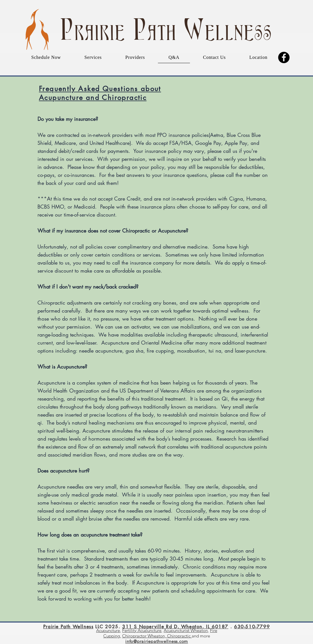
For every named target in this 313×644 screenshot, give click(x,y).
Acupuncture (108, 630)
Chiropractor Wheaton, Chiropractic (157, 636)
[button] (93, 57)
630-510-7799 (252, 627)
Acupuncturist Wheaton (186, 630)
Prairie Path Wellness (68, 627)
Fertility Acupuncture (142, 630)
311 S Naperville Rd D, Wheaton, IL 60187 (175, 627)
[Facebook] (284, 57)
